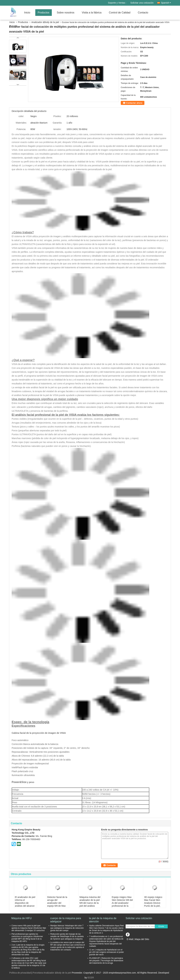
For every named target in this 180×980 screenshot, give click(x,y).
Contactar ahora (134, 103)
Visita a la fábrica (92, 13)
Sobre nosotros (66, 13)
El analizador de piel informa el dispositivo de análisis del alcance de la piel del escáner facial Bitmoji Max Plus (25, 906)
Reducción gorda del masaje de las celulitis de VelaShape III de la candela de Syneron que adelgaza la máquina (67, 936)
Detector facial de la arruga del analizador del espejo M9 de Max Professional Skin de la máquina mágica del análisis (57, 906)
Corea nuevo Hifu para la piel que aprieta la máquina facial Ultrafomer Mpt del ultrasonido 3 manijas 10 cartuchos (29, 928)
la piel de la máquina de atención (103, 920)
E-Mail (130, 939)
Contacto (143, 13)
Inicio (27, 13)
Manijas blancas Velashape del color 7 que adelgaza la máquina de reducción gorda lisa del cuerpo (67, 928)
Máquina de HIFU (21, 918)
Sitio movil (132, 943)
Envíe (161, 926)
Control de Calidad (120, 13)
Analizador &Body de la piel (45, 22)
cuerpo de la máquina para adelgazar (66, 920)
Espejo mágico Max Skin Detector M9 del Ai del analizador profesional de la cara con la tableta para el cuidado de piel (122, 906)
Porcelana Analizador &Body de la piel (52, 973)
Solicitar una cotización (142, 3)
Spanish (166, 3)
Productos (44, 13)
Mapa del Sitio (142, 939)
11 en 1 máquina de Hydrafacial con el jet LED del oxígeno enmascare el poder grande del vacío (107, 952)
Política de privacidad (20, 973)
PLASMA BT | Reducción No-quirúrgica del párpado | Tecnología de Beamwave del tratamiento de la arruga (106, 961)
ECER (91, 978)
